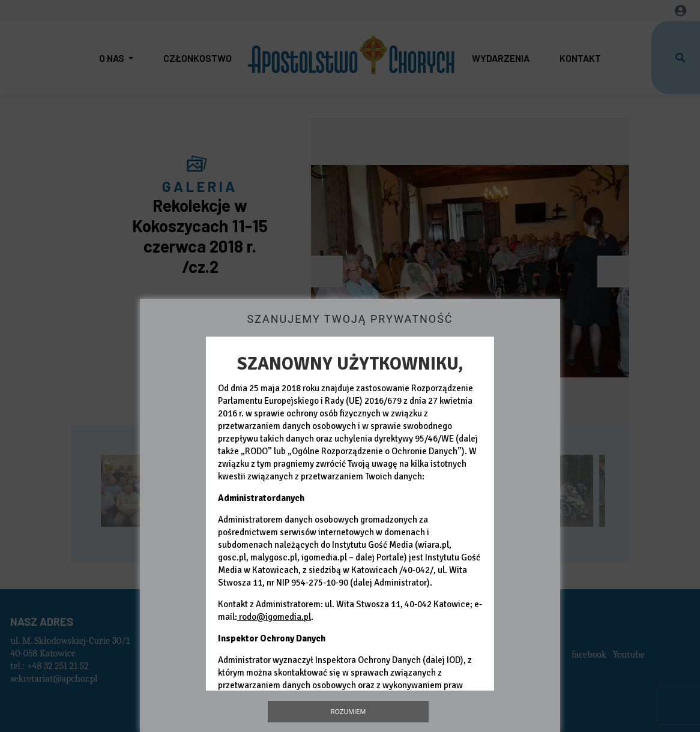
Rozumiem (348, 711)
